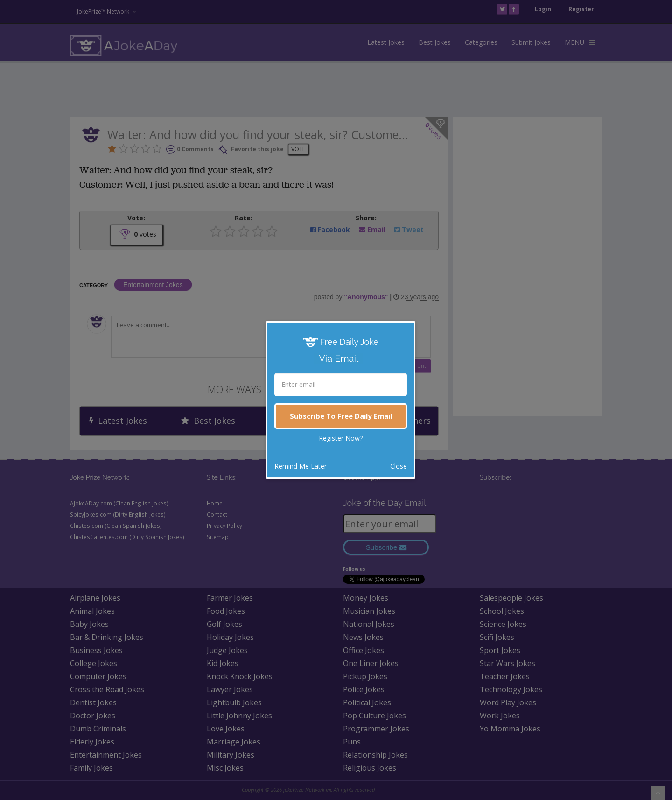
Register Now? (341, 438)
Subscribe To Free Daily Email (341, 416)
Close (399, 466)
